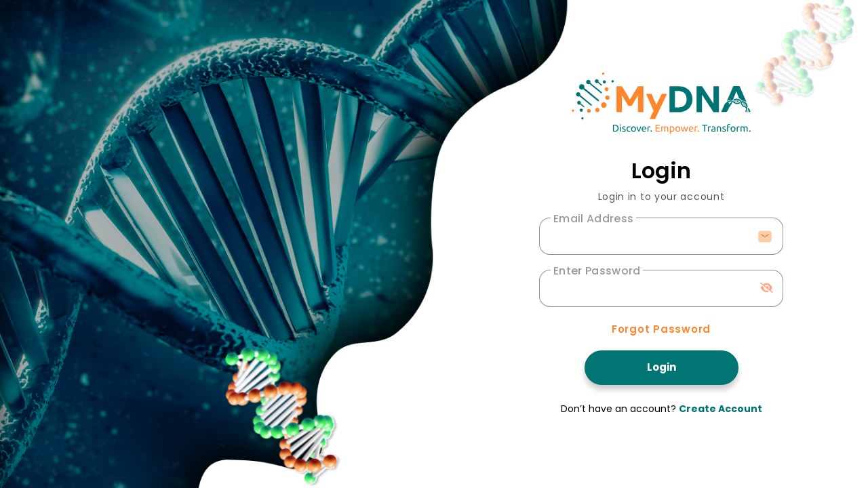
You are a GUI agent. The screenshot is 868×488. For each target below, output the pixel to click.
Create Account (721, 409)
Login (662, 367)
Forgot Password (661, 329)
